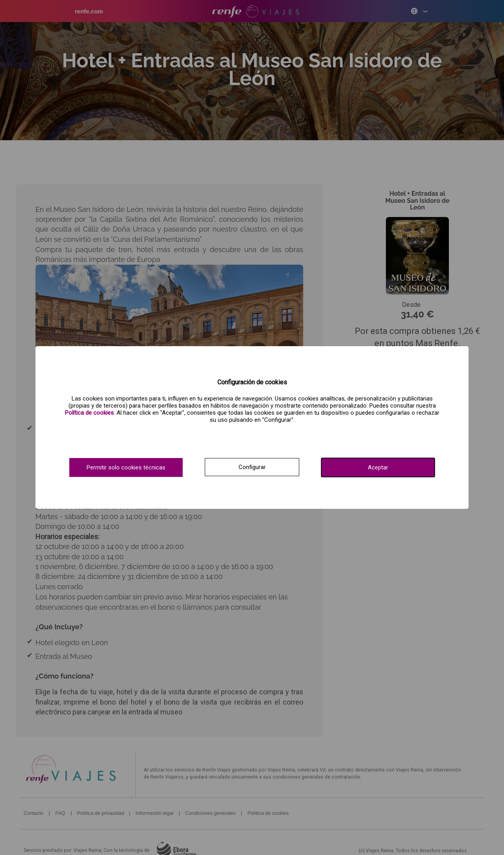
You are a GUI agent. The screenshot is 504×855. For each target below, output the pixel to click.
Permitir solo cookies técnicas (126, 467)
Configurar (252, 467)
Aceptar (378, 467)
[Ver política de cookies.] (89, 413)
